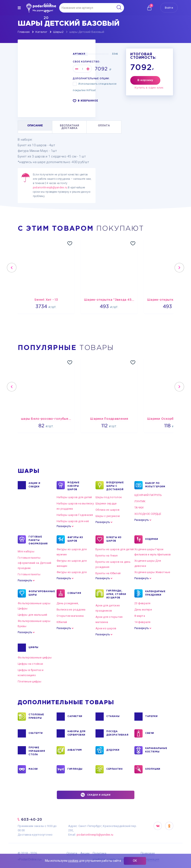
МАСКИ (33, 769)
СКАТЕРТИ (36, 733)
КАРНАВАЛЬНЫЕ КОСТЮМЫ (156, 750)
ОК (135, 861)
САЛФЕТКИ (75, 717)
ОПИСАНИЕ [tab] (35, 126)
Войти (169, 8)
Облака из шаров (107, 510)
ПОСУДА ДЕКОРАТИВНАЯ (117, 733)
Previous (12, 268)
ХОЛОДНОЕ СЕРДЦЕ (148, 514)
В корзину (145, 80)
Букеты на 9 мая (107, 556)
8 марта (140, 616)
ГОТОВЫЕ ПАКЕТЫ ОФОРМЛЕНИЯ (38, 540)
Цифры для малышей (32, 615)
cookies (73, 861)
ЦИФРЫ (33, 648)
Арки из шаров (106, 628)
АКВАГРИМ (75, 750)
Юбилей (62, 622)
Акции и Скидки (34, 485)
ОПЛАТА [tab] (104, 126)
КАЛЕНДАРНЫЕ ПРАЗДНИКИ (155, 593)
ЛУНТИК (140, 501)
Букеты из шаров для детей (115, 549)
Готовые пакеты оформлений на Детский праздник (34, 563)
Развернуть (64, 526)
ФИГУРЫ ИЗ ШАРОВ (75, 539)
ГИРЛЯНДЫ (75, 769)
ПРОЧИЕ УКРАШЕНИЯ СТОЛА (37, 751)
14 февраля (142, 622)
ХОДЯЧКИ (152, 539)
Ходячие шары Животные (152, 572)
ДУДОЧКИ (113, 750)
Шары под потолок (109, 497)
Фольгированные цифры (35, 657)
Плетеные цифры (30, 681)
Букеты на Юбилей (108, 573)
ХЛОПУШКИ (153, 769)
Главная (24, 32)
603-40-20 (32, 820)
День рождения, (68, 603)
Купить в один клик (149, 88)
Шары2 (58, 32)
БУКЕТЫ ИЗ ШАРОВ (114, 539)
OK (169, 826)
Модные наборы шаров (73, 486)
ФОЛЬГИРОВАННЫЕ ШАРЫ (39, 593)
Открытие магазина (70, 616)
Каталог (41, 32)
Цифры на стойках (30, 664)
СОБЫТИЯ (74, 593)
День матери (143, 610)
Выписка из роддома (71, 610)
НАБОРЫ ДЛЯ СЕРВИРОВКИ (76, 733)
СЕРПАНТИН (114, 769)
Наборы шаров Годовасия (75, 515)
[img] (19, 8)
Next (179, 268)
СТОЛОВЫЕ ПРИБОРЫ (36, 717)
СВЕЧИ (150, 733)
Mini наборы (26, 551)
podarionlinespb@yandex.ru (50, 188)
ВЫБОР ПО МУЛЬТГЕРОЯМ (155, 485)
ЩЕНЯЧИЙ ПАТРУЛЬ (148, 495)
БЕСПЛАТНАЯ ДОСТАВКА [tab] (69, 127)
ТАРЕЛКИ (151, 717)
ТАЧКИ (139, 508)
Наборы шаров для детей (74, 497)
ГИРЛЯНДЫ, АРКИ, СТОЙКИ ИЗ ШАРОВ (116, 594)
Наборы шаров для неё (73, 521)
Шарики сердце (106, 503)
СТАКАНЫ (113, 717)
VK (158, 826)
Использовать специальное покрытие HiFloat (95, 87)
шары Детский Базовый (87, 32)
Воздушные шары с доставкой (115, 486)
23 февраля (142, 603)
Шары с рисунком (108, 516)
